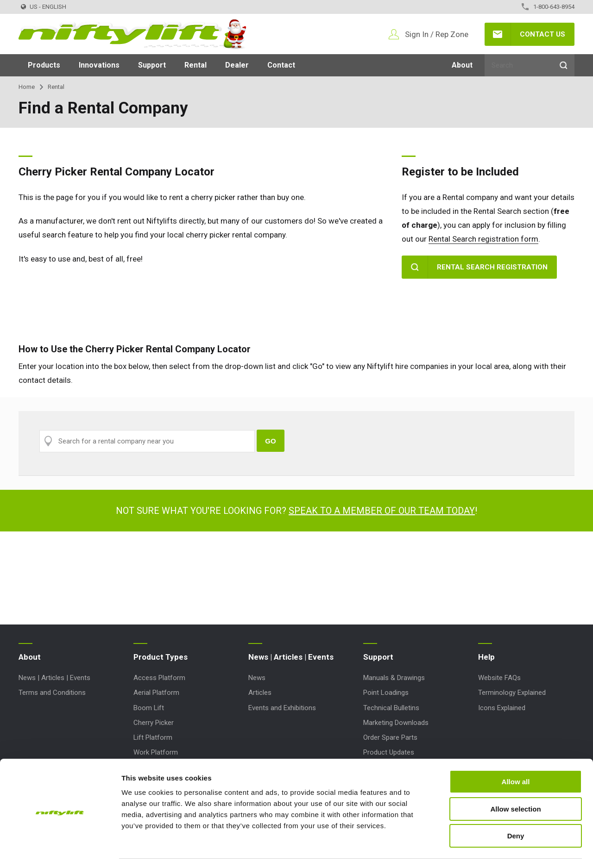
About (462, 65)
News (257, 678)
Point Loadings (386, 693)
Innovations (99, 65)
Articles (260, 693)
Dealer (237, 65)
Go (270, 441)
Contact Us (543, 34)
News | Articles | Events (54, 678)
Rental (196, 65)
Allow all (516, 755)
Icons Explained (502, 708)
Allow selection (515, 782)
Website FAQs (499, 678)
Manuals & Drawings (394, 678)
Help (486, 657)
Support (152, 65)
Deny (516, 809)
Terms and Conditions (52, 693)
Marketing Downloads (396, 723)
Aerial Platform (156, 693)
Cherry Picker (154, 723)
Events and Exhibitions (282, 708)
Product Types (161, 657)
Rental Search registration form (483, 239)
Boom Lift (149, 708)
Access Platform (159, 678)
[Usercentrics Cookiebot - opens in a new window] (60, 850)
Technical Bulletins (391, 708)
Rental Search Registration (492, 267)
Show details (486, 850)
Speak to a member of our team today (382, 511)
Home (27, 87)
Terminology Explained (512, 693)
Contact (281, 65)
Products (44, 65)
